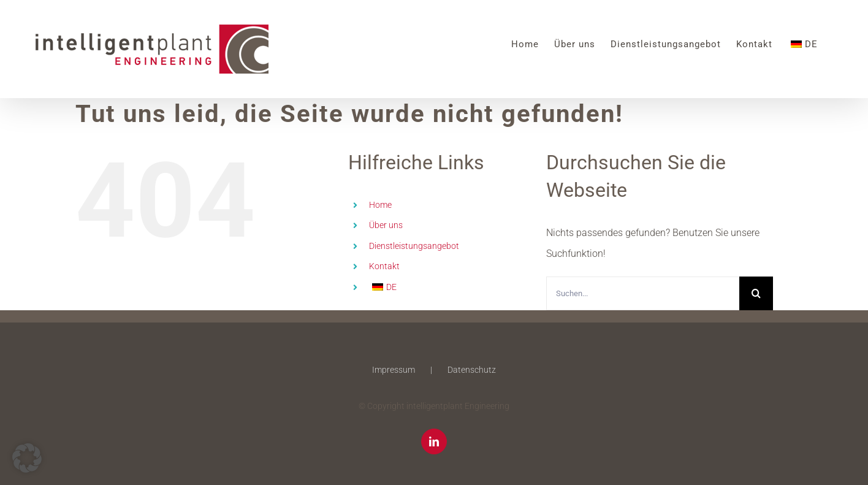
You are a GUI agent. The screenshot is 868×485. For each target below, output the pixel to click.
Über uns (386, 225)
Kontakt (384, 266)
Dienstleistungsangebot (414, 246)
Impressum (394, 370)
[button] (27, 458)
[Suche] (756, 293)
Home (380, 205)
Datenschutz (472, 370)
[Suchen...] (643, 293)
